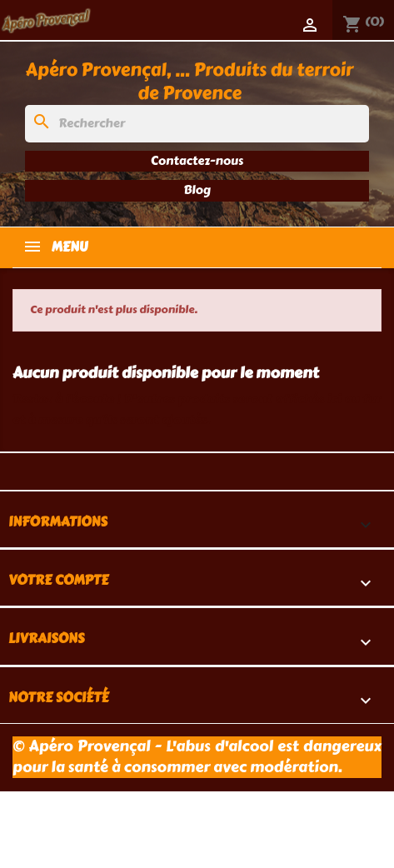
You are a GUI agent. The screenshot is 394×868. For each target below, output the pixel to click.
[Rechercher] (197, 124)
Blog (197, 190)
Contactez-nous (197, 161)
